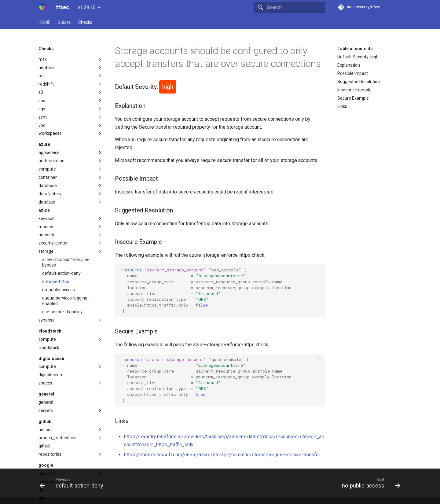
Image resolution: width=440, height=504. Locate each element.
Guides (64, 22)
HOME (44, 22)
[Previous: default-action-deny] (73, 483)
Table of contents (355, 49)
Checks (85, 22)
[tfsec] (42, 7)
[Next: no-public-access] (369, 483)
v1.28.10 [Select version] (87, 7)
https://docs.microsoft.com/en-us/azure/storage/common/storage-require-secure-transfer (222, 455)
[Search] (289, 7)
